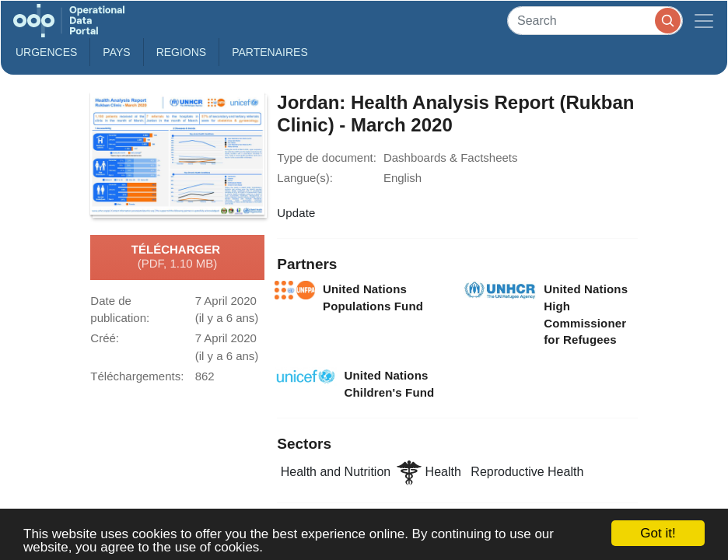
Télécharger (177, 257)
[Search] (595, 21)
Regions (182, 52)
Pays (116, 52)
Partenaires (270, 52)
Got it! (658, 533)
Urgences (46, 52)
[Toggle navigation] (704, 21)
